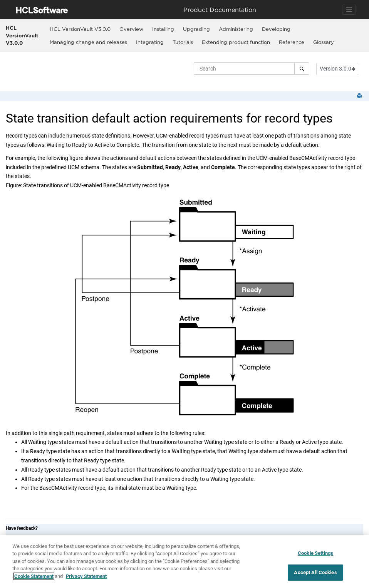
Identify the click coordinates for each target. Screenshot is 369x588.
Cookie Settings (315, 555)
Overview (131, 29)
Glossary (324, 42)
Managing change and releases (88, 42)
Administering (236, 29)
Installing (163, 29)
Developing (276, 29)
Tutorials (183, 42)
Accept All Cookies (315, 575)
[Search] (302, 69)
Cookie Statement (34, 579)
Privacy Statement (86, 579)
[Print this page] (360, 96)
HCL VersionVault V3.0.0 (22, 35)
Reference (292, 42)
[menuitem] (80, 29)
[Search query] (252, 69)
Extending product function (236, 42)
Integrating (150, 42)
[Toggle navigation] (349, 10)
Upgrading (196, 29)
